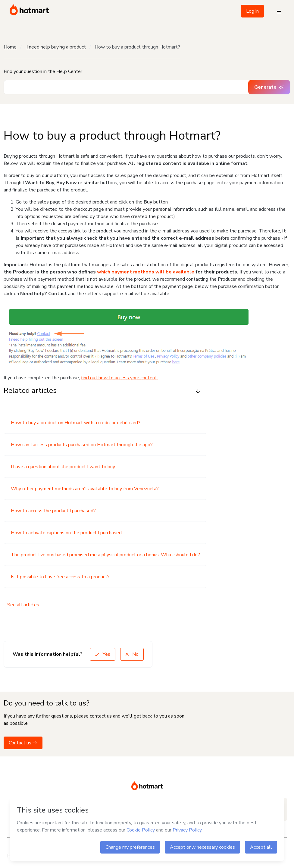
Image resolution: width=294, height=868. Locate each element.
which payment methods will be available (145, 272)
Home (10, 47)
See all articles (23, 605)
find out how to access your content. (119, 378)
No (132, 654)
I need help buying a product (56, 47)
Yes (103, 654)
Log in (252, 11)
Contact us (23, 743)
